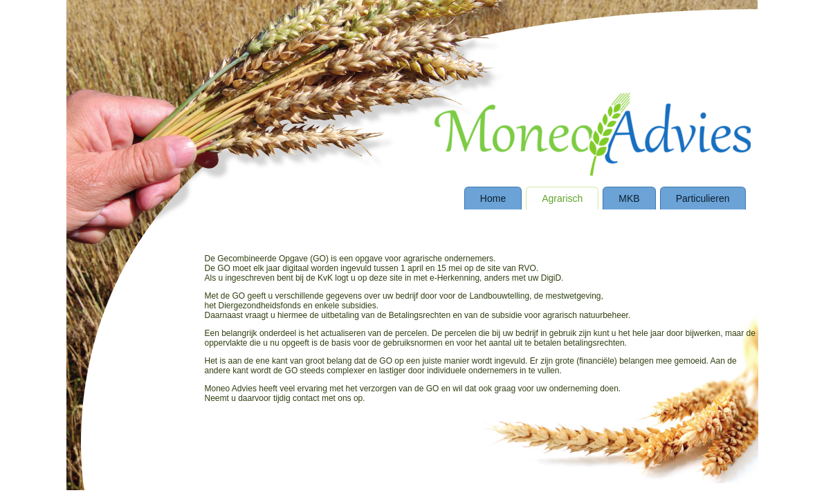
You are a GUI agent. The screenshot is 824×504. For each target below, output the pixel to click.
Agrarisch (562, 198)
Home (493, 198)
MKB (629, 198)
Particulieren (703, 198)
